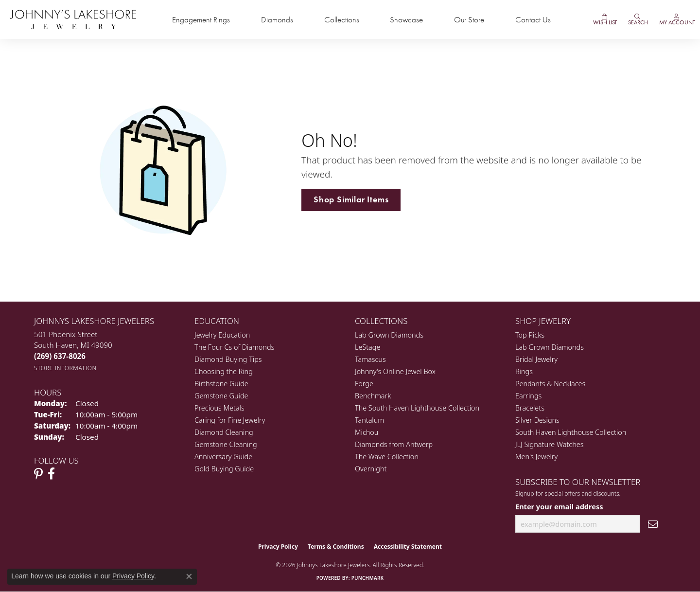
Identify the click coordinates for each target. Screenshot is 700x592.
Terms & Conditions (336, 547)
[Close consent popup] (189, 576)
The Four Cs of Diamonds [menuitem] (234, 347)
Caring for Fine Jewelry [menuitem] (230, 420)
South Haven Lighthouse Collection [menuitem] (571, 432)
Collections (342, 20)
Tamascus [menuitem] (370, 359)
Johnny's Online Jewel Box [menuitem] (395, 371)
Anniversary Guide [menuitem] (223, 457)
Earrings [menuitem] (528, 396)
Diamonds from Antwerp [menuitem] (394, 444)
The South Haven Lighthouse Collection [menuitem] (417, 408)
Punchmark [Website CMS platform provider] (368, 578)
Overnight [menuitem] (371, 469)
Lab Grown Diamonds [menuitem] (389, 335)
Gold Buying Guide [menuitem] (224, 469)
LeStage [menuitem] (367, 347)
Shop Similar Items (351, 199)
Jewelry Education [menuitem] (222, 335)
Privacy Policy (278, 547)
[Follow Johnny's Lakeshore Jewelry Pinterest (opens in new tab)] (38, 474)
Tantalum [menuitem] (369, 420)
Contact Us (533, 20)
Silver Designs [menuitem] (537, 420)
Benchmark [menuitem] (373, 396)
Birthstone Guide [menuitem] (221, 384)
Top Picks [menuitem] (530, 335)
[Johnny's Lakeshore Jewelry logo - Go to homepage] (73, 19)
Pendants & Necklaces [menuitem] (550, 384)
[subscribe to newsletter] (653, 524)
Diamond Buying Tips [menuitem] (228, 359)
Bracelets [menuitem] (530, 408)
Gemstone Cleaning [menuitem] (226, 444)
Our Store (469, 20)
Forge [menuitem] (364, 384)
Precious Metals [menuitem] (219, 408)
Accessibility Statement (408, 547)
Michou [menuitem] (367, 432)
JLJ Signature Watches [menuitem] (549, 444)
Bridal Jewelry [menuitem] (536, 359)
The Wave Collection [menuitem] (387, 457)
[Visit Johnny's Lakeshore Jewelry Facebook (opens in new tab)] (51, 474)
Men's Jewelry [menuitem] (536, 457)
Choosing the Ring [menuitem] (224, 371)
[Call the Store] (60, 356)
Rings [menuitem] (524, 371)
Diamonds (277, 20)
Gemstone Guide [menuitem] (221, 396)
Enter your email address (559, 506)
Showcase (406, 20)
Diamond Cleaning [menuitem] (224, 432)
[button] (637, 19)
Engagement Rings (201, 20)
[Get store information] (65, 368)
